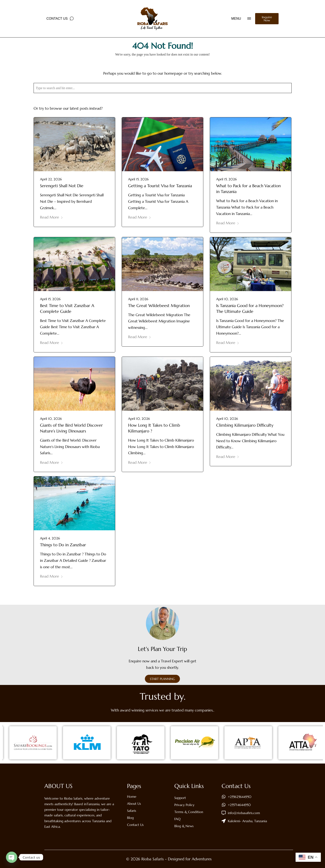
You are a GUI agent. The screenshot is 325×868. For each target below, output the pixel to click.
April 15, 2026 (138, 179)
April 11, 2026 (138, 299)
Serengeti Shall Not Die (62, 186)
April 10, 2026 (227, 299)
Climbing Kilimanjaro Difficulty (245, 425)
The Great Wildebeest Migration (159, 306)
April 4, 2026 (50, 538)
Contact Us (57, 19)
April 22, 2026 (51, 179)
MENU (236, 19)
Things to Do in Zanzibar (63, 545)
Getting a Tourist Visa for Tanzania (160, 186)
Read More (52, 217)
